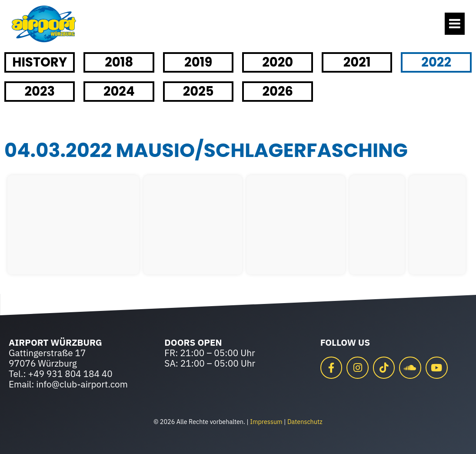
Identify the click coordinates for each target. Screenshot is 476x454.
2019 (198, 62)
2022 (436, 62)
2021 (357, 62)
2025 (198, 91)
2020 (278, 62)
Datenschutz (305, 422)
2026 (278, 91)
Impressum (266, 422)
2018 (119, 62)
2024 (119, 91)
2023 (40, 91)
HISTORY (40, 62)
